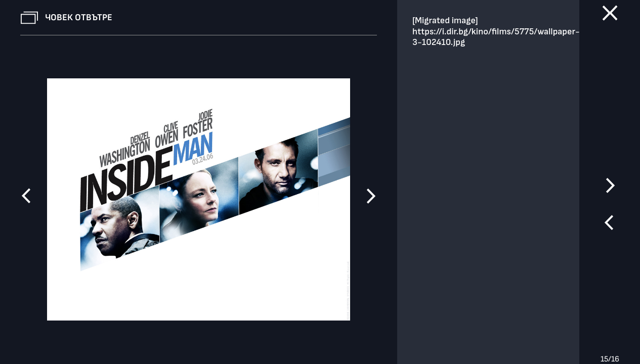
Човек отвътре (79, 17)
